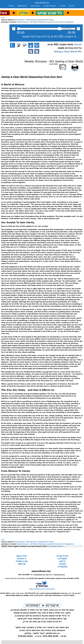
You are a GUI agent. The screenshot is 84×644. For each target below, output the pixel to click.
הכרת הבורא (62, 556)
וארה (3, 18)
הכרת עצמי (22, 556)
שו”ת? (11, 6)
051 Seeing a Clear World (68, 52)
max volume (78, 29)
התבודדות (62, 559)
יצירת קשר (29, 9)
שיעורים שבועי (50, 6)
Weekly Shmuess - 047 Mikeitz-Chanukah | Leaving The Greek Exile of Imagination (45, 22)
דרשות (62, 561)
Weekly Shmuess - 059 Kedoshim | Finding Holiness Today (33, 20)
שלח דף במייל (66, 64)
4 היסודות (22, 559)
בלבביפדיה (62, 567)
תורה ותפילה (22, 561)
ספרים (63, 6)
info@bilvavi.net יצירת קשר (43, 575)
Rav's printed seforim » (56, 546)
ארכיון (72, 6)
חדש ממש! (22, 6)
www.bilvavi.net (42, 3)
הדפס (81, 64)
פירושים (22, 564)
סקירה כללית (15, 9)
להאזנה (14, 29)
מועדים (62, 564)
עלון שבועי (35, 6)
